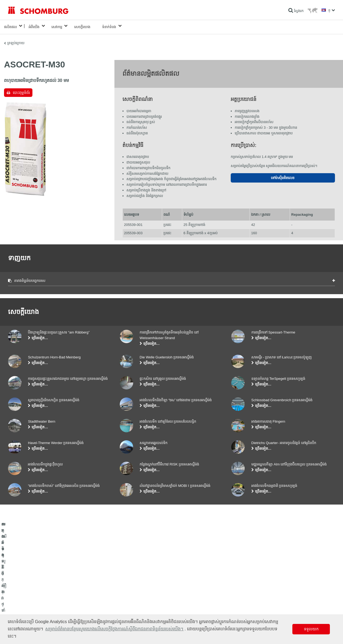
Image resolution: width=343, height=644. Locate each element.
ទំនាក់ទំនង (109, 26)
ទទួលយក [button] (311, 629)
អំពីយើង (34, 26)
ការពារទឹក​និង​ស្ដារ (19, 589)
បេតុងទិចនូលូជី (18, 613)
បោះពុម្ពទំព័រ (21, 90)
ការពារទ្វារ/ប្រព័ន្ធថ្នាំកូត (22, 605)
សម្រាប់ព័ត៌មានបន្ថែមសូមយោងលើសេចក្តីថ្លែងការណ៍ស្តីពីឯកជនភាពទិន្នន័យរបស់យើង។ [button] (114, 629)
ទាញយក (125, 597)
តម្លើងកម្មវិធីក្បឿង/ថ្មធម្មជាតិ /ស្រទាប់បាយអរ (36, 597)
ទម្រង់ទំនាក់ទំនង (131, 605)
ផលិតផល (10, 26)
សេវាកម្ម (57, 26)
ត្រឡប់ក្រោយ (16, 41)
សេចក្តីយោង (82, 26)
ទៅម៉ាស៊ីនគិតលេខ (283, 176)
